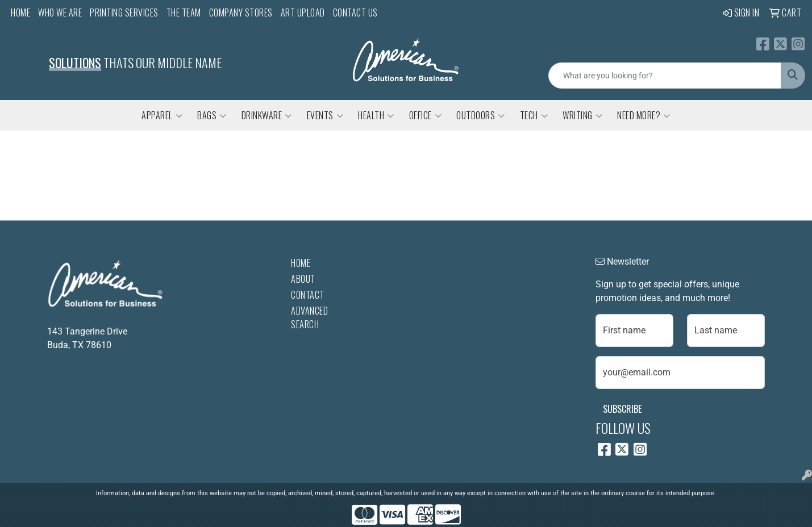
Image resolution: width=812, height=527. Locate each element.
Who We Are (60, 12)
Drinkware (267, 115)
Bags (212, 115)
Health (376, 115)
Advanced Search (309, 317)
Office (426, 115)
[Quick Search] (665, 76)
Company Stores (241, 12)
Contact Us (355, 12)
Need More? (644, 115)
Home (20, 12)
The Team (184, 12)
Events (325, 115)
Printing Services (124, 12)
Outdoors (481, 115)
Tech (534, 115)
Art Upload (303, 12)
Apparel (162, 115)
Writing (582, 115)
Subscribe (622, 409)
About (303, 279)
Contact (308, 295)
